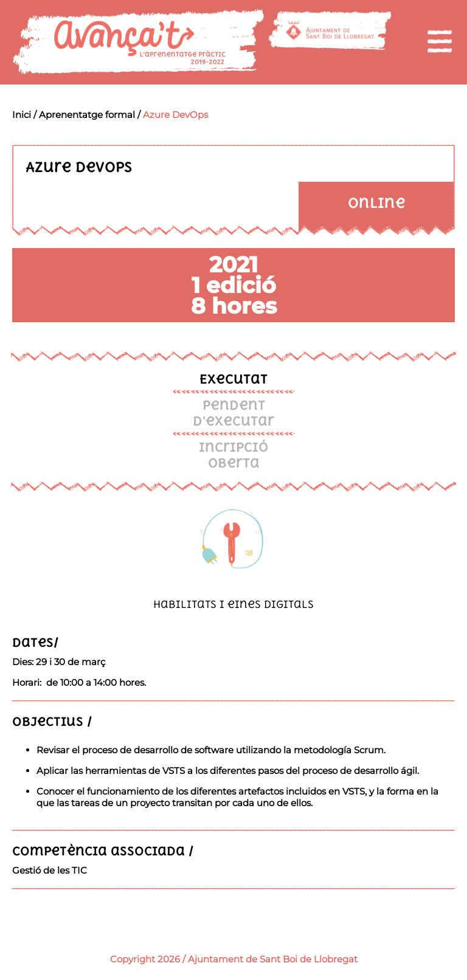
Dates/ (36, 642)
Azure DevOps (175, 115)
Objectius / (52, 721)
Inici (22, 115)
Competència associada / (103, 851)
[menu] (440, 41)
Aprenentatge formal (87, 115)
